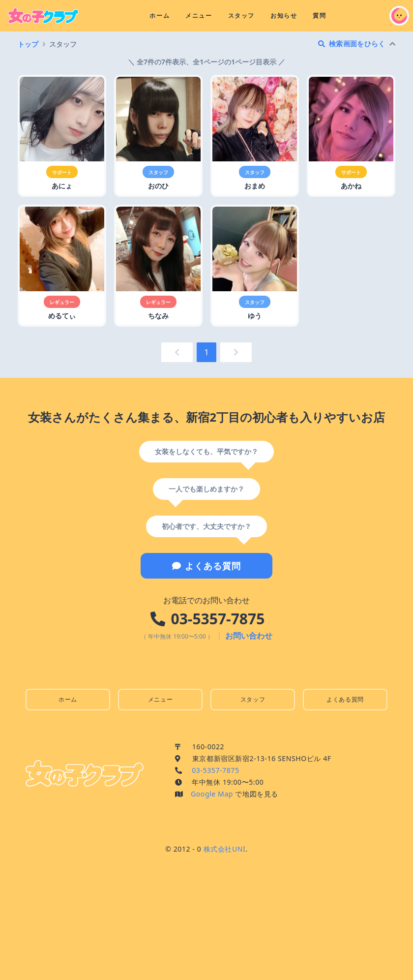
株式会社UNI (225, 849)
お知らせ (284, 15)
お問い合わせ (249, 636)
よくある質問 (206, 566)
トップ (28, 44)
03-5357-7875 (218, 619)
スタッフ (241, 15)
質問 (319, 15)
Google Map (212, 794)
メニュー (199, 15)
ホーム (160, 15)
